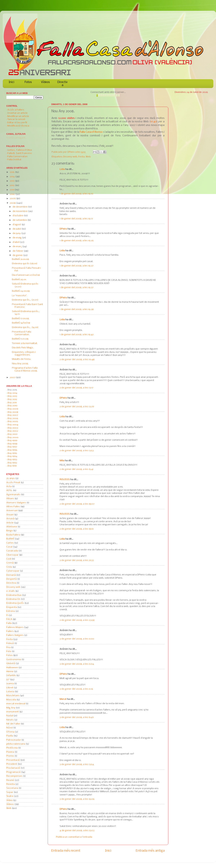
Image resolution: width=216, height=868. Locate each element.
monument (13, 712)
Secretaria (12, 788)
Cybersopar (13, 571)
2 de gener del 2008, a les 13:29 (77, 407)
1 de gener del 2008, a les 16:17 (76, 219)
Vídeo (9, 800)
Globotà (11, 663)
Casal (9, 547)
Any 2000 (13, 438)
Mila (62, 461)
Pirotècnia (12, 748)
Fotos (28, 82)
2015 (12, 172)
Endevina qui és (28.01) (25, 264)
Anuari (10, 515)
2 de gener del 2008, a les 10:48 (77, 360)
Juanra (10, 684)
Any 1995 (12, 453)
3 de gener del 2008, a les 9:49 (77, 717)
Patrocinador (14, 740)
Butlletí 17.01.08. (21, 319)
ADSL (9, 490)
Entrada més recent (66, 851)
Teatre (10, 796)
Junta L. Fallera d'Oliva (20, 150)
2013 (12, 181)
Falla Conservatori (17, 157)
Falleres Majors (15, 627)
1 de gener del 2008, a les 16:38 (77, 309)
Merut (63, 699)
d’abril (16, 242)
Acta (9, 487)
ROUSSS (65, 480)
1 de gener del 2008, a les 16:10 (76, 194)
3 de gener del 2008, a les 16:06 (77, 799)
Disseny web (70, 157)
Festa (81, 157)
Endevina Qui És (15, 603)
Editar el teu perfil (17, 123)
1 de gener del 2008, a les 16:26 (77, 241)
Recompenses (14, 776)
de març (17, 247)
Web (88, 157)
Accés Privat (13, 483)
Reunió (10, 780)
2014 (13, 177)
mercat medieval (16, 704)
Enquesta (12, 607)
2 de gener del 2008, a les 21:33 (77, 560)
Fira (8, 647)
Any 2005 (13, 422)
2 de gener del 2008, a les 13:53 (77, 451)
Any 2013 (12, 396)
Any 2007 (13, 415)
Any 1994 (12, 456)
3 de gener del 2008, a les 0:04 (77, 664)
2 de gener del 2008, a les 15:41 (76, 469)
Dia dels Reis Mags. (23, 348)
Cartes (10, 543)
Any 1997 (12, 447)
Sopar (10, 792)
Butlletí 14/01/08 (21, 323)
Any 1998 (12, 444)
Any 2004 (13, 425)
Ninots (10, 720)
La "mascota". (19, 296)
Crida (9, 567)
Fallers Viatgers (15, 635)
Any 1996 (12, 450)
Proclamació (13, 768)
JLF (8, 680)
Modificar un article (18, 116)
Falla (9, 623)
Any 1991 (12, 466)
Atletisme (12, 527)
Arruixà (10, 519)
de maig (17, 238)
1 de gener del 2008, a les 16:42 (77, 335)
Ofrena (10, 732)
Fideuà (10, 643)
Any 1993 (12, 460)
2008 (13, 203)
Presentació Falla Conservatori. (22, 333)
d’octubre (18, 216)
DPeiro (71, 152)
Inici (12, 82)
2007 (13, 378)
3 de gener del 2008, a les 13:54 (77, 764)
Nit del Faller (13, 724)
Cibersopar (12, 555)
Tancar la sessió (16, 119)
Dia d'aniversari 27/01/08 (26, 275)
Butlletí (10, 539)
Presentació (13, 760)
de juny (17, 233)
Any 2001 (12, 434)
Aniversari (12, 511)
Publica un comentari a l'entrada (74, 837)
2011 (12, 190)
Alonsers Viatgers (16, 503)
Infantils (11, 676)
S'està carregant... (17, 138)
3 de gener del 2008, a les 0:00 (77, 639)
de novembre (20, 211)
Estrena (11, 611)
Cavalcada (12, 551)
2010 (13, 194)
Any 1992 (12, 463)
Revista (11, 784)
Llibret (10, 688)
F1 (7, 615)
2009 (13, 199)
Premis (10, 756)
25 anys (11, 478)
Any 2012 (12, 399)
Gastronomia (14, 660)
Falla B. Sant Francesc (20, 153)
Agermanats (13, 495)
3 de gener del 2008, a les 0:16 (76, 689)
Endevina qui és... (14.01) (25, 327)
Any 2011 (12, 403)
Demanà (11, 575)
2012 (12, 185)
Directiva (62, 84)
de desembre (20, 207)
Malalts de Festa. (21, 359)
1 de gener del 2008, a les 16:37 (76, 266)
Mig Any (11, 708)
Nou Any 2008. (20, 364)
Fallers (10, 631)
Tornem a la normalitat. (25, 343)
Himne (10, 672)
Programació (13, 772)
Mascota (11, 700)
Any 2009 (13, 409)
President (12, 764)
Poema (10, 752)
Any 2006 (13, 418)
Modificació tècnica (18, 126)
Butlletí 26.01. (19, 280)
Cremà (10, 563)
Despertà (12, 579)
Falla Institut (14, 160)
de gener (18, 255)
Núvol (10, 728)
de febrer (18, 251)
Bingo (10, 531)
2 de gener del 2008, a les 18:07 (77, 504)
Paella (10, 736)
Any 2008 (13, 412)
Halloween (12, 668)
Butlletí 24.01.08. (21, 291)
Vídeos (45, 82)
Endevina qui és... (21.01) (25, 300)
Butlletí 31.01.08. (21, 259)
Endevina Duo (14, 595)
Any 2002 (13, 431)
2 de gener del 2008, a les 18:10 (77, 529)
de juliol (17, 229)
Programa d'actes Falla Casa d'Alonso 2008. (25, 369)
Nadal (10, 716)
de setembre (20, 220)
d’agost (17, 225)
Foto (9, 651)
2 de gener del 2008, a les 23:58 (77, 620)
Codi (9, 559)
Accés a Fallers (16, 110)
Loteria (10, 692)
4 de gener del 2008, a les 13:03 (77, 831)
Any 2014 (12, 393)
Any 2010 (12, 406)
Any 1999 (12, 441)
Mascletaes (13, 696)
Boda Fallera (13, 535)
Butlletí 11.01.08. (20, 339)
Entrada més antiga (150, 851)
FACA (9, 619)
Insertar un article (17, 113)
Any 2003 (13, 428)
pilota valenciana (16, 744)
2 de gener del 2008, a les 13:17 (76, 388)
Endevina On (13, 599)
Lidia (62, 169)
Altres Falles (13, 507)
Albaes (10, 499)
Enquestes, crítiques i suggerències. (24, 354)
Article (10, 523)
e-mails (11, 591)
